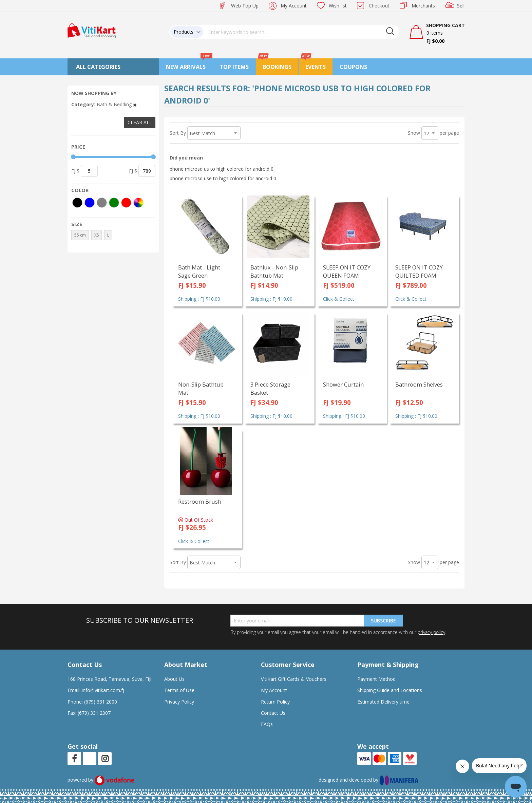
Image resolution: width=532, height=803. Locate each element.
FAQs (267, 724)
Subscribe (383, 621)
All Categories (98, 67)
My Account (294, 6)
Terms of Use (179, 690)
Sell (461, 6)
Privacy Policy (179, 702)
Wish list (338, 6)
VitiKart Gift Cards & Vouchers (294, 679)
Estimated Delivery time (383, 702)
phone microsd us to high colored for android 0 (222, 169)
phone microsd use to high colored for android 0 (223, 178)
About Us (174, 679)
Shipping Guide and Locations (390, 690)
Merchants (423, 6)
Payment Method (376, 679)
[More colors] (138, 203)
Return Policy (275, 702)
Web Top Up (245, 6)
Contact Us (273, 713)
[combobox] (301, 32)
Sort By (178, 133)
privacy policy (431, 632)
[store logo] (92, 30)
